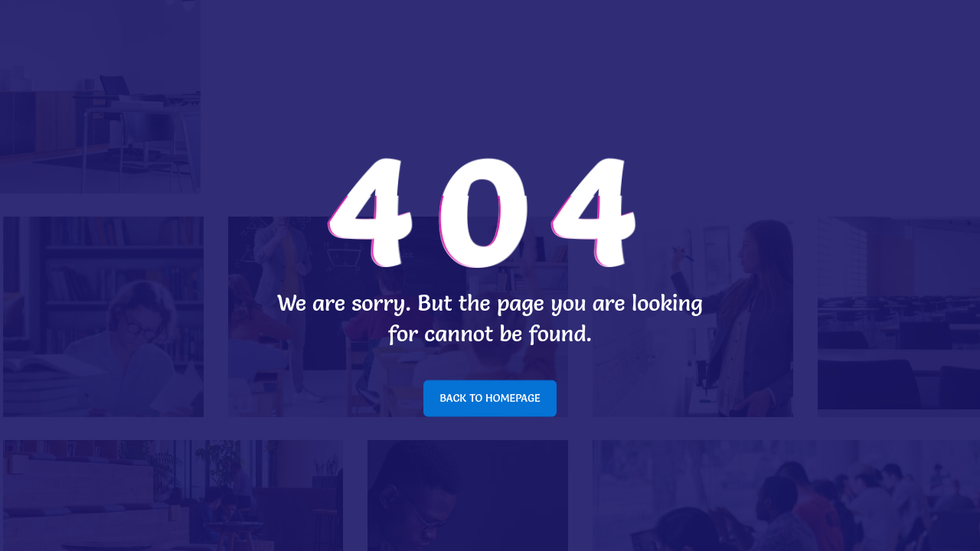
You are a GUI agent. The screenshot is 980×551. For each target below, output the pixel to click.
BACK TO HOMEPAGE (490, 398)
